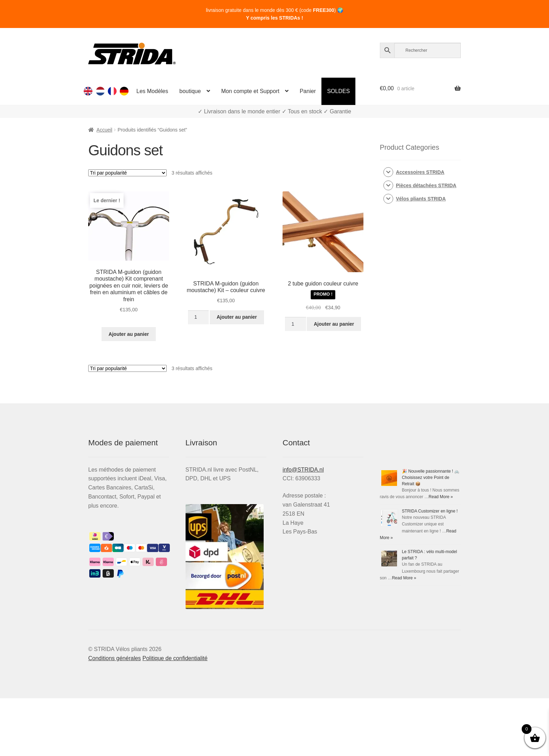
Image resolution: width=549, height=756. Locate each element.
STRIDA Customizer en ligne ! (430, 511)
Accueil (105, 130)
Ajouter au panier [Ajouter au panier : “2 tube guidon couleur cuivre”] (334, 324)
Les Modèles (152, 91)
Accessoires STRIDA (420, 172)
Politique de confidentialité (175, 658)
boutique (190, 91)
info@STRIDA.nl (303, 470)
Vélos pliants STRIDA (421, 199)
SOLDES (338, 91)
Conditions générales (114, 658)
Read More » (441, 497)
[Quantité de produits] (198, 317)
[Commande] (127, 173)
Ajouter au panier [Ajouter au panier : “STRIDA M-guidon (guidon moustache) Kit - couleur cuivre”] (237, 317)
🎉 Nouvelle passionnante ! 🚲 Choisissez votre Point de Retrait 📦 (431, 478)
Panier (308, 91)
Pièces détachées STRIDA (426, 185)
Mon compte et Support (250, 91)
